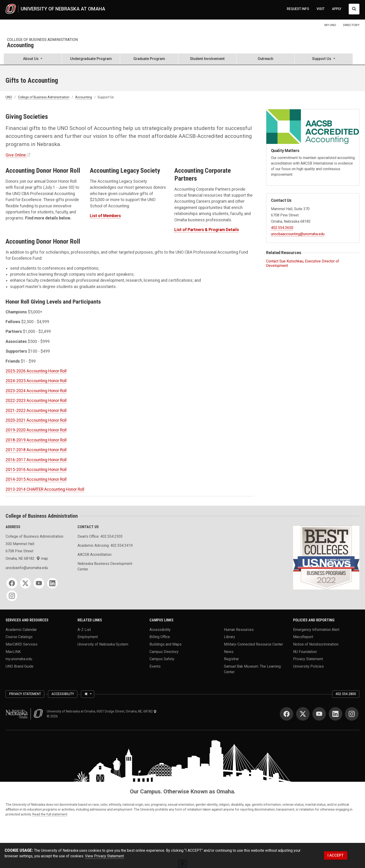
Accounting (20, 45)
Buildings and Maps (166, 644)
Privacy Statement (308, 659)
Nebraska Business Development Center (105, 566)
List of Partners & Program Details (207, 230)
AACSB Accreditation (95, 555)
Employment (88, 637)
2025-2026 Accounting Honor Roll (36, 371)
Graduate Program (149, 59)
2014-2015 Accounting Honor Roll (36, 479)
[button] (33, 59)
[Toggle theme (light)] (88, 694)
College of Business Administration (42, 40)
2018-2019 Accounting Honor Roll (36, 440)
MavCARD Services (22, 644)
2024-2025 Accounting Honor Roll (36, 381)
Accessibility (160, 629)
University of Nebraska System (103, 644)
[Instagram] (12, 596)
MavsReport (303, 637)
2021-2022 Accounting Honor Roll (36, 411)
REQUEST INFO (298, 9)
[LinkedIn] (52, 583)
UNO (9, 97)
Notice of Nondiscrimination (316, 644)
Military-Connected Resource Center (253, 644)
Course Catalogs (19, 637)
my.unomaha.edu (19, 659)
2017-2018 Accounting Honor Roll (36, 450)
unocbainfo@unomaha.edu (27, 568)
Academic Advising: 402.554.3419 (105, 545)
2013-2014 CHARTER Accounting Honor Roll (45, 489)
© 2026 (53, 716)
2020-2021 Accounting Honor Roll (36, 420)
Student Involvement (207, 59)
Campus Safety (162, 659)
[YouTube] (39, 583)
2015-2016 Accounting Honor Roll (36, 470)
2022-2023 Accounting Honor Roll (36, 401)
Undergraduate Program (91, 59)
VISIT (321, 9)
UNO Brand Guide (20, 666)
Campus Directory (164, 651)
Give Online (16, 155)
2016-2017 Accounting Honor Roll (36, 460)
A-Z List (84, 629)
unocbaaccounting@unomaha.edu (298, 234)
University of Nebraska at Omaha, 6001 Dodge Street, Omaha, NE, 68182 (102, 711)
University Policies (308, 666)
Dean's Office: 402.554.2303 (100, 536)
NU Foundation (305, 651)
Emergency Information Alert (316, 629)
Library (230, 637)
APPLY (337, 9)
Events (155, 666)
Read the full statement (50, 814)
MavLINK (13, 651)
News (229, 651)
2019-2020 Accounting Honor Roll (36, 430)
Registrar (231, 659)
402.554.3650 (282, 228)
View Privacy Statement (104, 856)
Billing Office (160, 637)
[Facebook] (12, 583)
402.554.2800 (346, 694)
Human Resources (239, 629)
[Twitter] (25, 583)
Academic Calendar (21, 629)
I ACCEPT (336, 855)
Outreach (265, 59)
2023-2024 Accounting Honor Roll (36, 391)
